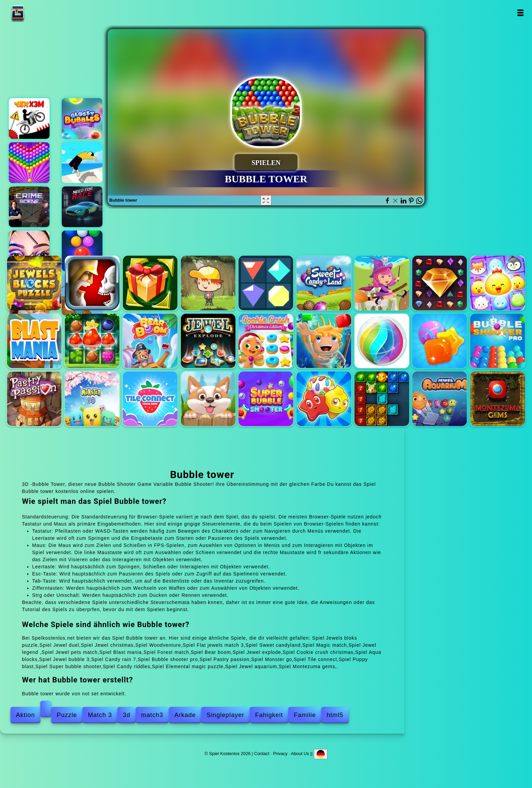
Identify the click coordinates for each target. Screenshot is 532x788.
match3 (152, 715)
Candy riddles (324, 399)
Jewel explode (208, 341)
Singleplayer (225, 715)
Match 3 (100, 715)
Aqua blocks (324, 341)
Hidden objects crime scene (29, 207)
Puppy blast (208, 399)
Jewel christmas (150, 283)
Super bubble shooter (266, 399)
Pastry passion (34, 399)
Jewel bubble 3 (382, 341)
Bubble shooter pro (498, 341)
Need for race (82, 207)
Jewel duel (92, 283)
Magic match (382, 283)
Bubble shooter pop (29, 163)
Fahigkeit (269, 715)
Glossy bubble (82, 118)
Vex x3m (29, 118)
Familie (305, 715)
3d (127, 715)
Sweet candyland (324, 283)
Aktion (25, 715)
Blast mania (34, 341)
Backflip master (82, 163)
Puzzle (67, 715)
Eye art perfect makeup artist (29, 251)
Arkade (185, 715)
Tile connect (150, 399)
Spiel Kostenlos (39, 13)
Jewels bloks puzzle (34, 283)
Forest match (92, 341)
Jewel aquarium (440, 399)
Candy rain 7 (440, 341)
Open (520, 13)
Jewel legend (440, 283)
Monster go (92, 399)
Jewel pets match (498, 283)
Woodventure (208, 283)
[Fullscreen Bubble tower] (266, 200)
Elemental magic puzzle (382, 399)
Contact (262, 754)
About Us (300, 754)
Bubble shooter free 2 (82, 251)
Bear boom (150, 341)
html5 (335, 715)
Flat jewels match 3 (266, 283)
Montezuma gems (498, 399)
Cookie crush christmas (266, 341)
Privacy (280, 754)
